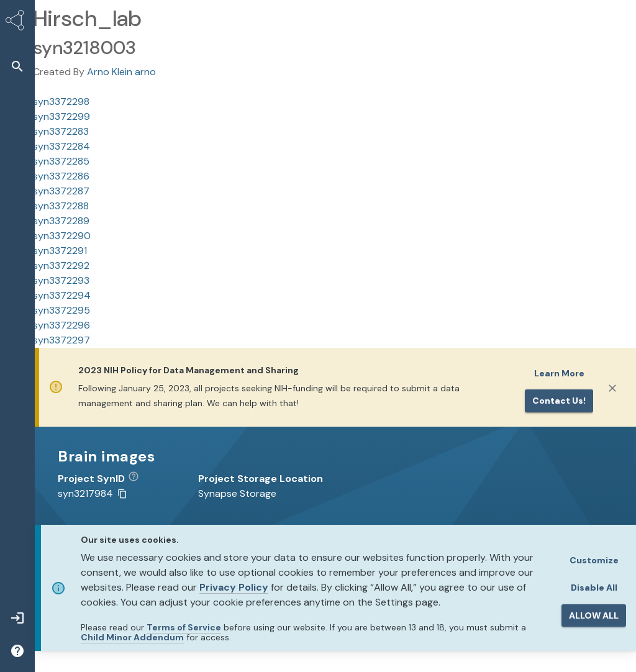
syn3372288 (61, 206)
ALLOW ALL (594, 615)
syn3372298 (61, 102)
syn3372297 (61, 340)
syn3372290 (62, 236)
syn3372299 (61, 116)
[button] (17, 66)
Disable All (594, 588)
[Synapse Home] (17, 22)
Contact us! (559, 401)
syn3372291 (60, 251)
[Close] (612, 388)
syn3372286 (61, 176)
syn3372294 (62, 295)
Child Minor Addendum (132, 637)
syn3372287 (61, 191)
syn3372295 (61, 310)
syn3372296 (61, 325)
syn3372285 (61, 161)
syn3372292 (61, 266)
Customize (594, 560)
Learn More (559, 373)
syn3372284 (61, 146)
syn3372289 (61, 221)
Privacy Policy (234, 587)
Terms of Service (184, 627)
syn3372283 (61, 131)
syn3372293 (61, 280)
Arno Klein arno (121, 72)
